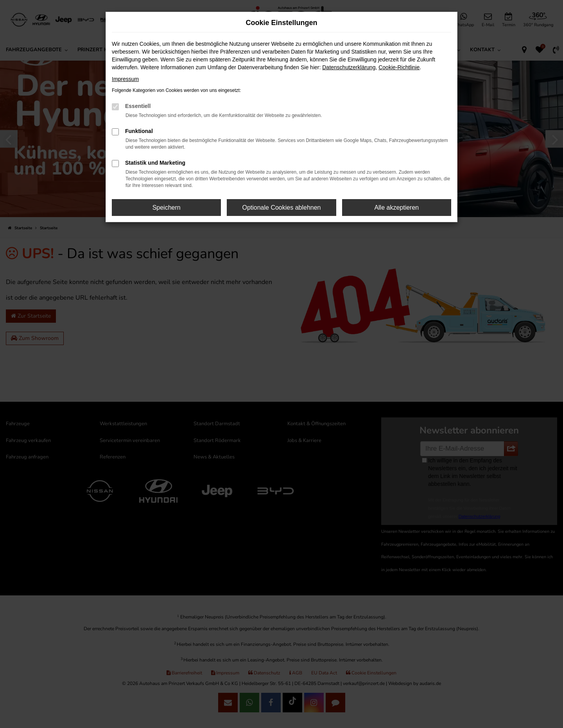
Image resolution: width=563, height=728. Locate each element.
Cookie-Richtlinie (399, 67)
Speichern (167, 208)
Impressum (125, 79)
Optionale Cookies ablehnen (281, 208)
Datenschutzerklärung (349, 67)
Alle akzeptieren (396, 208)
